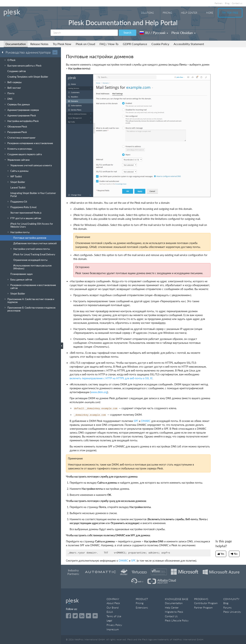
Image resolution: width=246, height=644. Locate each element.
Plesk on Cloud (85, 44)
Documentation (16, 44)
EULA (110, 612)
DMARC (146, 421)
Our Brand (113, 608)
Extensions (142, 608)
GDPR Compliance (135, 44)
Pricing (167, 13)
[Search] (84, 33)
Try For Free (230, 13)
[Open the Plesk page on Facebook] (69, 616)
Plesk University (232, 612)
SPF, (134, 561)
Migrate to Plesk (174, 612)
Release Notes (39, 44)
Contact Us (171, 616)
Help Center (189, 13)
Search (127, 33)
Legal (109, 620)
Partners (219, 3)
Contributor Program (206, 603)
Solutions (147, 13)
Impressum (113, 629)
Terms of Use (114, 616)
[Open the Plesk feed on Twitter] (75, 616)
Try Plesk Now (62, 44)
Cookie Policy (160, 44)
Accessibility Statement (189, 44)
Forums (227, 608)
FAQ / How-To (109, 44)
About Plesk (113, 603)
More (210, 13)
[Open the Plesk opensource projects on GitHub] (95, 616)
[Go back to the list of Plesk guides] (4, 52)
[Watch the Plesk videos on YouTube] (88, 616)
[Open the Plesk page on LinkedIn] (82, 616)
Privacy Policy (114, 625)
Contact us (237, 3)
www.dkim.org (99, 392)
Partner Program (203, 608)
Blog (227, 3)
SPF (136, 421)
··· (55, 52)
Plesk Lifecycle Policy (177, 620)
